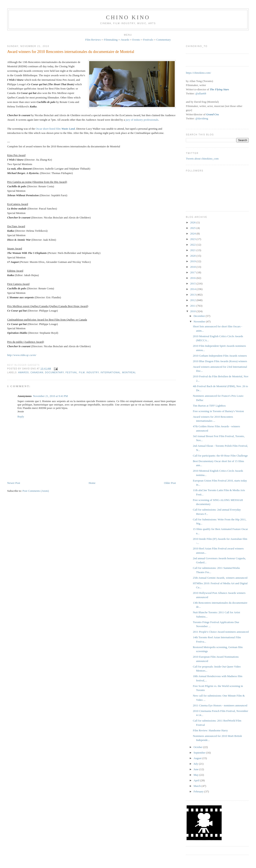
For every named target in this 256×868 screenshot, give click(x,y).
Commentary (164, 40)
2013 (193, 295)
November (200, 321)
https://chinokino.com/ (198, 73)
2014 (193, 289)
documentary (55, 373)
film (82, 373)
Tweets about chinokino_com (202, 159)
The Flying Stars (219, 89)
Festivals (148, 40)
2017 (193, 272)
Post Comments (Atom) (36, 491)
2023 (193, 239)
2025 (193, 228)
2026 (193, 222)
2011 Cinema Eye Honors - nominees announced (220, 705)
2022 (193, 245)
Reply (21, 416)
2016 (193, 278)
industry (93, 373)
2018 (193, 267)
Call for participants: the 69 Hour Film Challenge (220, 456)
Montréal (129, 373)
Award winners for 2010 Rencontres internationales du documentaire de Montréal (71, 52)
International (110, 373)
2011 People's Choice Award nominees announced (221, 632)
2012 (193, 300)
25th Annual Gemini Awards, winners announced (220, 578)
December (200, 316)
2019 (193, 261)
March (198, 786)
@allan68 (201, 93)
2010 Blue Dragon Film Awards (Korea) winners (220, 361)
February (199, 791)
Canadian (37, 373)
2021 (193, 250)
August (198, 758)
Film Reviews (93, 40)
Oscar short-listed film (55, 129)
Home (92, 483)
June (196, 769)
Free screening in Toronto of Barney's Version (218, 411)
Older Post (170, 483)
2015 (193, 283)
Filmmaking (111, 40)
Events (136, 40)
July (196, 764)
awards (24, 373)
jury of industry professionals (142, 120)
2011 (193, 306)
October (198, 747)
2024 (193, 233)
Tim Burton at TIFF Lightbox (209, 406)
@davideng (202, 118)
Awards (125, 40)
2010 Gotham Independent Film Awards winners (220, 356)
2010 (193, 311)
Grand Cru (212, 114)
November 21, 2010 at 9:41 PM (50, 396)
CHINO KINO (128, 17)
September (200, 753)
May (196, 775)
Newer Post (14, 483)
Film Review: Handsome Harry (210, 730)
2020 (193, 256)
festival (71, 373)
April (197, 780)
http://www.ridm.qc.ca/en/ (22, 355)
